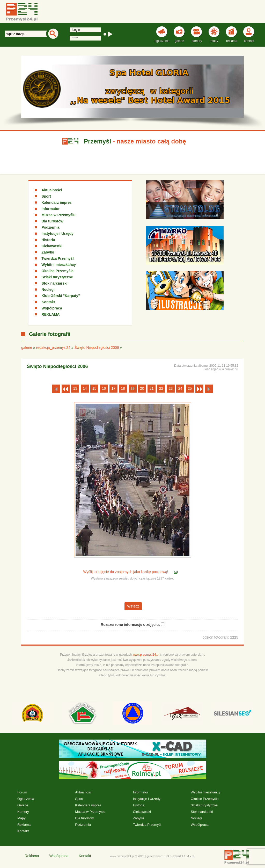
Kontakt (48, 302)
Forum (22, 792)
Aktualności (52, 190)
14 (85, 388)
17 (113, 388)
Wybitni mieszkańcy (59, 265)
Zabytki (48, 252)
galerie (27, 348)
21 (152, 388)
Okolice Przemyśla (57, 271)
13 (75, 388)
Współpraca (52, 308)
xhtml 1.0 (179, 856)
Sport (46, 196)
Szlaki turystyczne (57, 277)
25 (190, 388)
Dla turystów (52, 221)
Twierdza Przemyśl (57, 258)
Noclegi (48, 290)
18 (123, 388)
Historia (48, 240)
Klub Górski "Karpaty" (61, 296)
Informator (50, 209)
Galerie (23, 805)
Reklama (24, 825)
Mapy (21, 818)
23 (171, 388)
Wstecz (133, 606)
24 (180, 388)
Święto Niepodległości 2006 (97, 348)
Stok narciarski (54, 283)
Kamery (23, 812)
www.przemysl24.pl (146, 655)
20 (142, 388)
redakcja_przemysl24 (53, 348)
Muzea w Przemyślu (58, 215)
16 (104, 388)
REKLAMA (50, 314)
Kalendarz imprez (56, 202)
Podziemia (50, 227)
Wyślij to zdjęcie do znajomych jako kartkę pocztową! (126, 572)
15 (94, 388)
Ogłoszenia (26, 799)
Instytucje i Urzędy (57, 234)
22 (161, 388)
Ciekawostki (52, 246)
